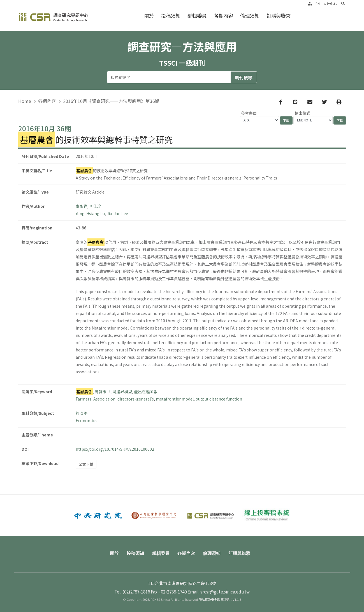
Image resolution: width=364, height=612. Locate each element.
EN (318, 4)
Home (25, 101)
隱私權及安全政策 (211, 599)
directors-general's (136, 399)
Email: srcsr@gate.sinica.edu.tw (219, 592)
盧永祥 (82, 206)
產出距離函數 (146, 392)
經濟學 (82, 413)
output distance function (219, 399)
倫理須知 (250, 16)
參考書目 (249, 113)
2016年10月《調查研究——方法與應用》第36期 (111, 101)
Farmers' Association (96, 399)
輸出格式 (302, 113)
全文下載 (86, 464)
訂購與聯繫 (278, 16)
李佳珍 (95, 206)
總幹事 (101, 392)
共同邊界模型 (120, 392)
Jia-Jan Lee (117, 213)
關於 (149, 16)
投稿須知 (171, 16)
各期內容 (223, 16)
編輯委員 (197, 16)
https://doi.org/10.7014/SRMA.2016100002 (115, 449)
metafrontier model (175, 399)
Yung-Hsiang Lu (90, 213)
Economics (86, 420)
